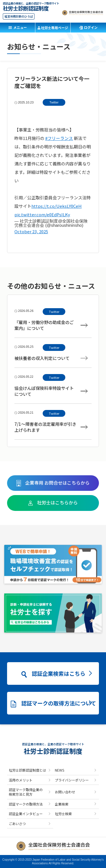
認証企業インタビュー (26, 814)
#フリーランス (59, 138)
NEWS (60, 770)
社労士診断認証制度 (26, 7)
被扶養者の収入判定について (51, 358)
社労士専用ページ (55, 28)
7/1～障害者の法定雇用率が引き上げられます (51, 427)
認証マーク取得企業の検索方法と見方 (26, 792)
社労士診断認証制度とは (27, 770)
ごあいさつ (17, 823)
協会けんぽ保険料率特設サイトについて (51, 391)
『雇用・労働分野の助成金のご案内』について (51, 325)
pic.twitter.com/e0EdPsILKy (42, 214)
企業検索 (62, 804)
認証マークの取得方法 (26, 804)
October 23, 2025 (31, 231)
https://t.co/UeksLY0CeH (57, 206)
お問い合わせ (65, 792)
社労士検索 (63, 814)
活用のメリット (21, 780)
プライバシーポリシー (72, 780)
